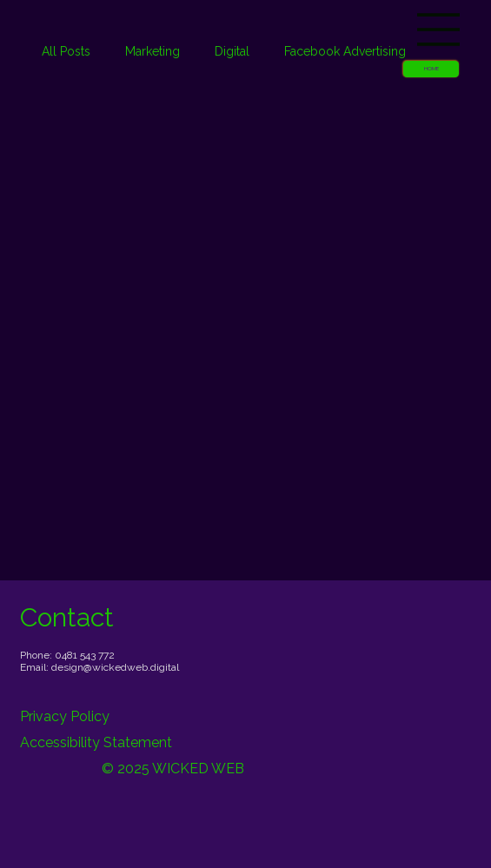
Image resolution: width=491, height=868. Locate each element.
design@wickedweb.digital (115, 667)
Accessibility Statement (96, 742)
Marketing (153, 51)
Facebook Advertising (345, 51)
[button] (431, 69)
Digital (232, 51)
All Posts (66, 51)
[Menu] (439, 30)
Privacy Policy (65, 716)
